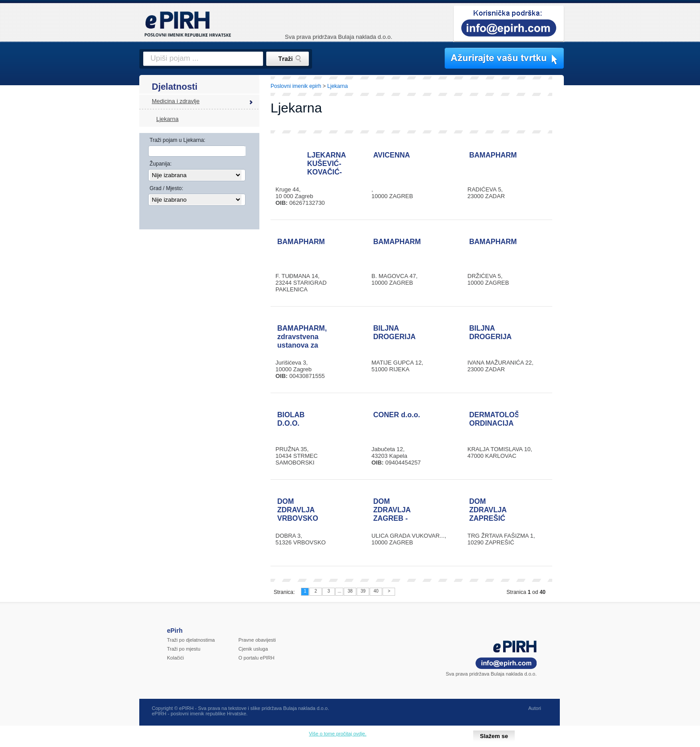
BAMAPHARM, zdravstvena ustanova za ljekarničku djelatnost (302, 345)
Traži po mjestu (184, 649)
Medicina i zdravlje (176, 101)
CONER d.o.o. (397, 415)
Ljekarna (167, 119)
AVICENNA (392, 155)
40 (376, 591)
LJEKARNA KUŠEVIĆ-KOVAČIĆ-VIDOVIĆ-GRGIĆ (327, 172)
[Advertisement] (603, 230)
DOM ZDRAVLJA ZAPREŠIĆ (488, 510)
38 (350, 591)
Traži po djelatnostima (191, 640)
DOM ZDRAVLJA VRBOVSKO (298, 510)
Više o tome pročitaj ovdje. (338, 734)
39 (363, 591)
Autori (535, 708)
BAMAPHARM (493, 155)
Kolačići (175, 658)
